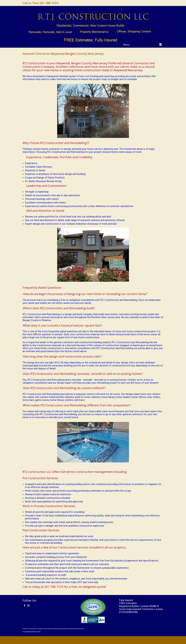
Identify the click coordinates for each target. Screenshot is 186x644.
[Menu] (142, 45)
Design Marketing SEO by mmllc (32, 632)
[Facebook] (25, 605)
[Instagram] (28, 605)
